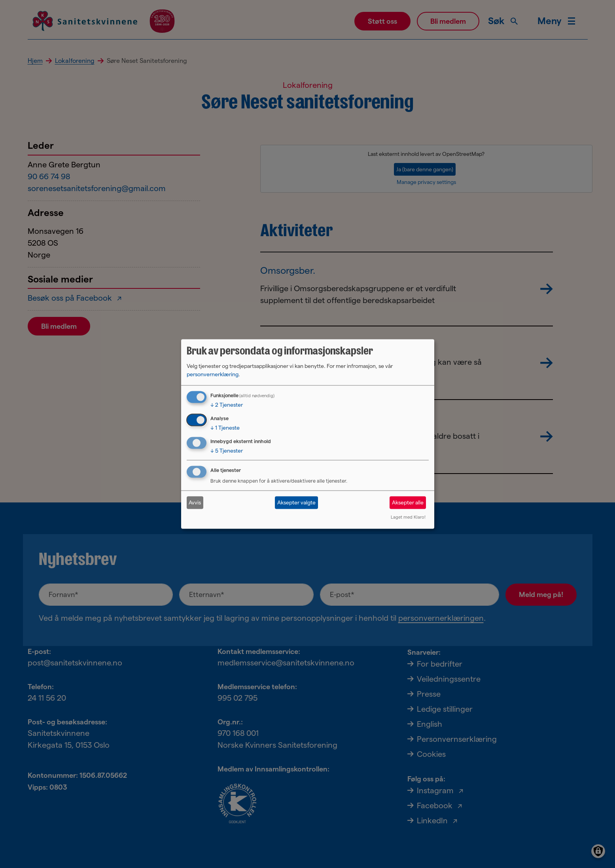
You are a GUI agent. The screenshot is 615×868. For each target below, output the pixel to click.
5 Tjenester (227, 451)
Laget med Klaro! (408, 517)
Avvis (195, 502)
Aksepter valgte (296, 502)
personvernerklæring (213, 374)
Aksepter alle (408, 502)
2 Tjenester (227, 405)
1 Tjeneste (225, 428)
